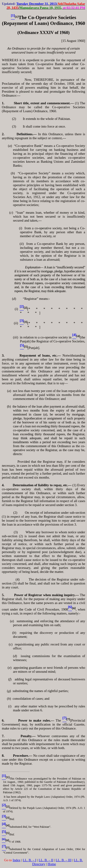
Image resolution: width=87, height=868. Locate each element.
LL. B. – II (46, 860)
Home (52, 864)
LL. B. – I (29, 860)
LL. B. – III (64, 860)
